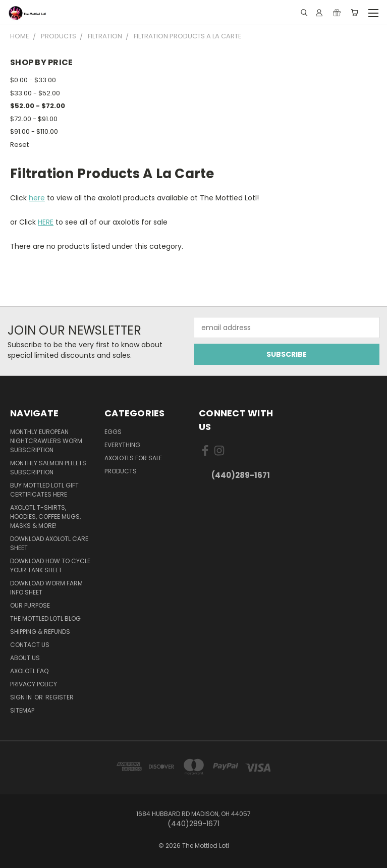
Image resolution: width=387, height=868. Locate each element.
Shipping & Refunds (40, 632)
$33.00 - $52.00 (35, 93)
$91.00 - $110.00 (34, 131)
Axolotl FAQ (29, 671)
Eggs (113, 432)
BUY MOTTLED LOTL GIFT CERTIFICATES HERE (44, 490)
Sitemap (22, 710)
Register (60, 697)
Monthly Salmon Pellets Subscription (48, 468)
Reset (19, 145)
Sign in (22, 697)
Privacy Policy (34, 684)
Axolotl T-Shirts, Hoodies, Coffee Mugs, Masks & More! (45, 517)
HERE (46, 222)
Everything (122, 445)
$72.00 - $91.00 (34, 119)
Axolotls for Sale (133, 458)
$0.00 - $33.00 (33, 80)
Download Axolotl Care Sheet (49, 543)
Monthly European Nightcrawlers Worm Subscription (46, 441)
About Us (25, 658)
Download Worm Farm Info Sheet (46, 588)
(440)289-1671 (241, 475)
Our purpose (30, 605)
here (37, 198)
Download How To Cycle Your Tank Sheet (50, 565)
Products (121, 471)
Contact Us (30, 645)
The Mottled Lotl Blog (45, 618)
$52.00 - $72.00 (38, 106)
